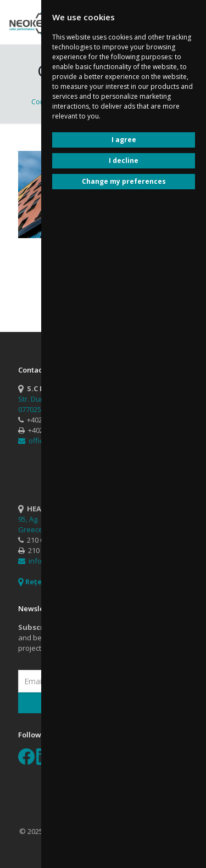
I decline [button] (124, 160)
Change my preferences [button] (124, 181)
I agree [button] (124, 140)
